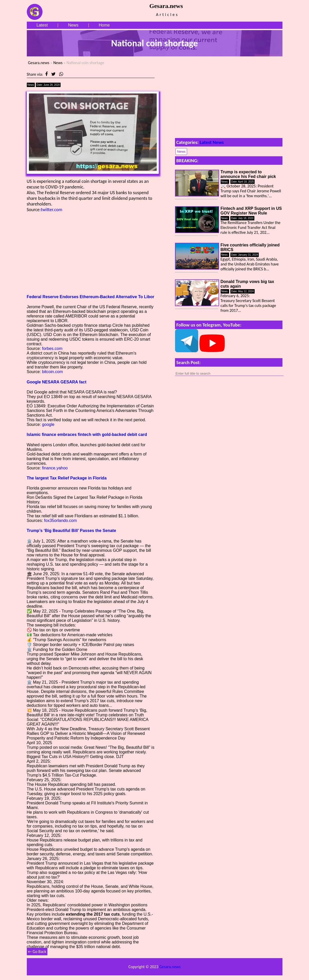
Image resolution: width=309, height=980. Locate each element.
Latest (42, 25)
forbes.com (52, 349)
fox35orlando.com (60, 521)
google (48, 424)
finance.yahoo (55, 468)
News (73, 25)
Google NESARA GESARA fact (57, 382)
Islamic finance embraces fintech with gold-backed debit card (87, 435)
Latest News (212, 142)
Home (104, 25)
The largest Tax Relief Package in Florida (67, 478)
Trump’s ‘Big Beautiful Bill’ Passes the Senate (72, 531)
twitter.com (52, 210)
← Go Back (37, 952)
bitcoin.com (52, 372)
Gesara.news (39, 63)
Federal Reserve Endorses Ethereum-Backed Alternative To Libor (91, 297)
